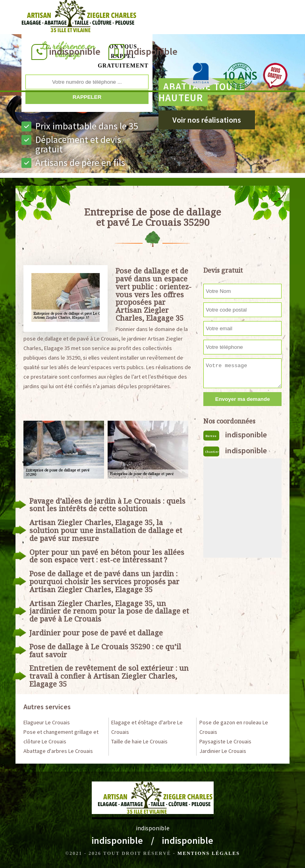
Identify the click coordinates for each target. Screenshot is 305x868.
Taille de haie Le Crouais (139, 741)
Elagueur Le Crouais (47, 722)
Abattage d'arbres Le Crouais (58, 751)
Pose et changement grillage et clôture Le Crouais (61, 737)
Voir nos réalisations (207, 120)
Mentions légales (209, 853)
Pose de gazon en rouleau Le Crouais (234, 727)
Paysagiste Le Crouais (225, 741)
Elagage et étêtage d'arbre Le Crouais (147, 727)
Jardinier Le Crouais (223, 751)
